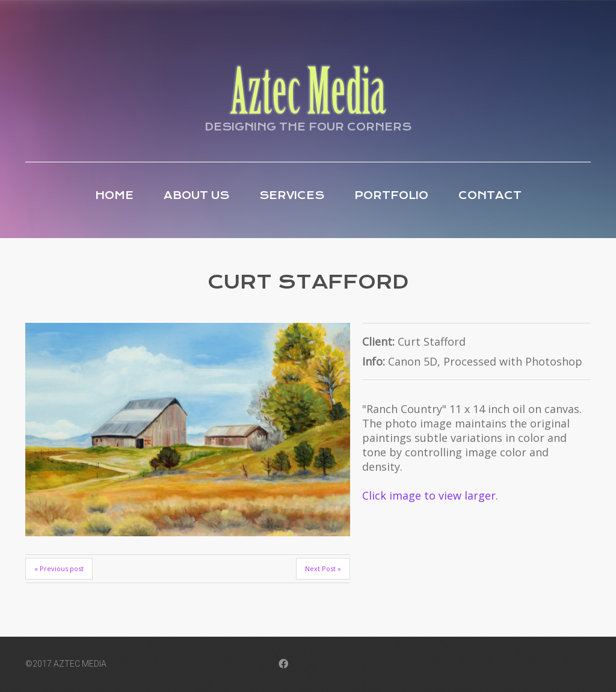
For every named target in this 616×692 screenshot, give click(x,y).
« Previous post (59, 568)
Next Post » (323, 568)
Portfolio (391, 195)
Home (114, 195)
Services (292, 195)
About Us (196, 195)
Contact (490, 195)
